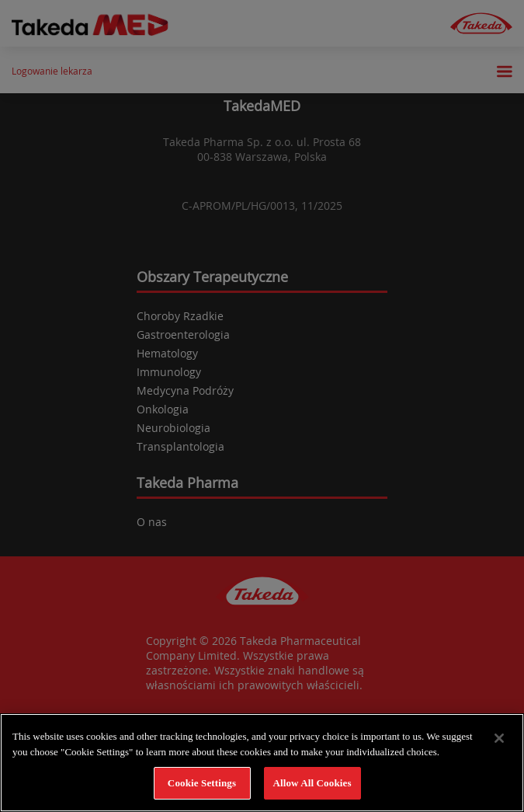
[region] (262, 763)
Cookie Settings (202, 783)
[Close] (499, 738)
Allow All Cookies (312, 783)
